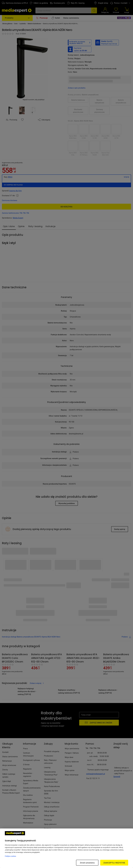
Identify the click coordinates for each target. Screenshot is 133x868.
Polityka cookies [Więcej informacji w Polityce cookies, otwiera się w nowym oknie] (10, 856)
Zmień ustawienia (87, 863)
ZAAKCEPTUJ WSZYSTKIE (114, 863)
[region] (66, 848)
